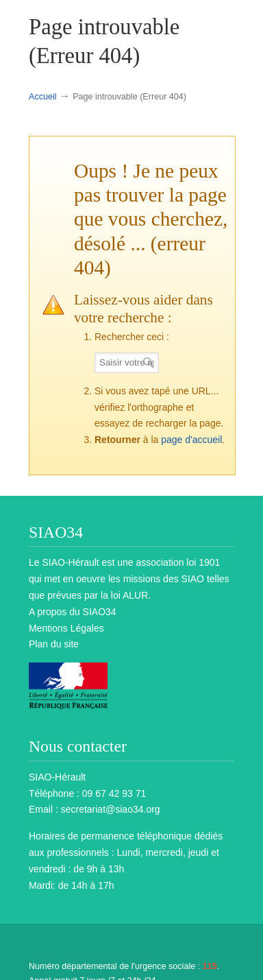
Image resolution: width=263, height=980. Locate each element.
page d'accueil (191, 440)
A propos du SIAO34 (73, 612)
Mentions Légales (66, 628)
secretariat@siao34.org (111, 809)
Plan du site (54, 644)
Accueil (43, 97)
